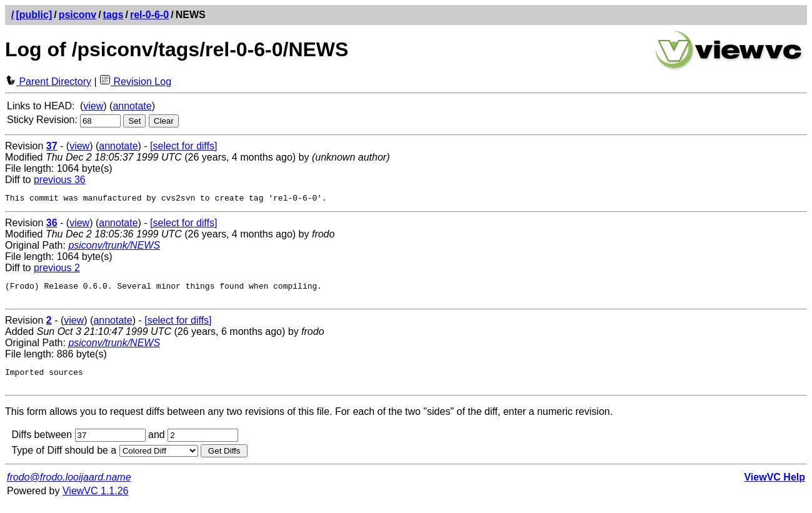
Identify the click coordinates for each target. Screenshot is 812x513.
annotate (132, 106)
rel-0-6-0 (149, 15)
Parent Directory (48, 82)
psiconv (78, 15)
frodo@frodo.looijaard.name (69, 486)
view (93, 106)
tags (113, 15)
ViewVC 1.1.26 (96, 500)
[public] (34, 15)
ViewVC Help (774, 486)
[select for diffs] (183, 146)
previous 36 (60, 180)
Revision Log (135, 82)
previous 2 (57, 270)
